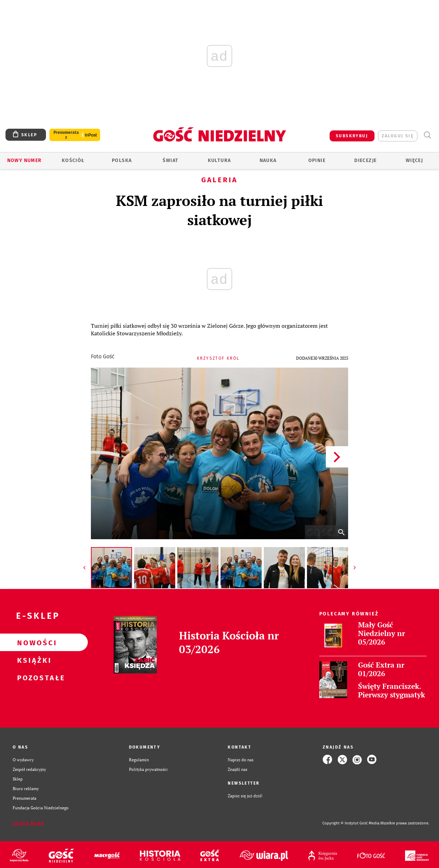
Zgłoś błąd (28, 823)
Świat (170, 160)
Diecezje (365, 160)
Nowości (33, 643)
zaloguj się (398, 136)
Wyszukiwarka (427, 135)
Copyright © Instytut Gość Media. (351, 823)
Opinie (317, 160)
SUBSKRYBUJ (352, 136)
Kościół (73, 160)
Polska (122, 160)
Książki (33, 660)
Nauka (268, 160)
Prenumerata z (66, 135)
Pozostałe (33, 678)
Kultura (219, 160)
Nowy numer (25, 160)
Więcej (414, 160)
